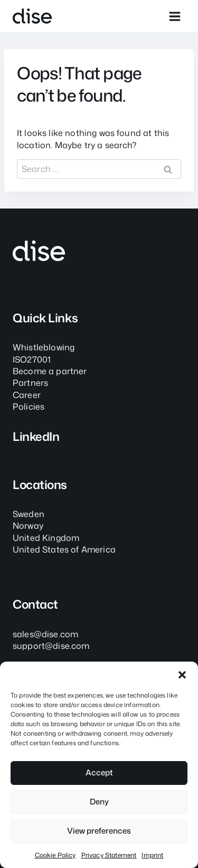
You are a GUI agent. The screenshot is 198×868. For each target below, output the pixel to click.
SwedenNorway (29, 520)
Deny (99, 802)
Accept (99, 772)
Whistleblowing (44, 347)
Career (27, 395)
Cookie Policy (55, 855)
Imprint (152, 855)
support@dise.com (51, 646)
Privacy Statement (109, 855)
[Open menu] (175, 16)
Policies (29, 406)
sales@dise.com (45, 634)
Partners (30, 383)
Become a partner (50, 371)
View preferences (99, 831)
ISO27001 (32, 359)
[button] (182, 675)
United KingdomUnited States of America (64, 544)
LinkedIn (36, 436)
